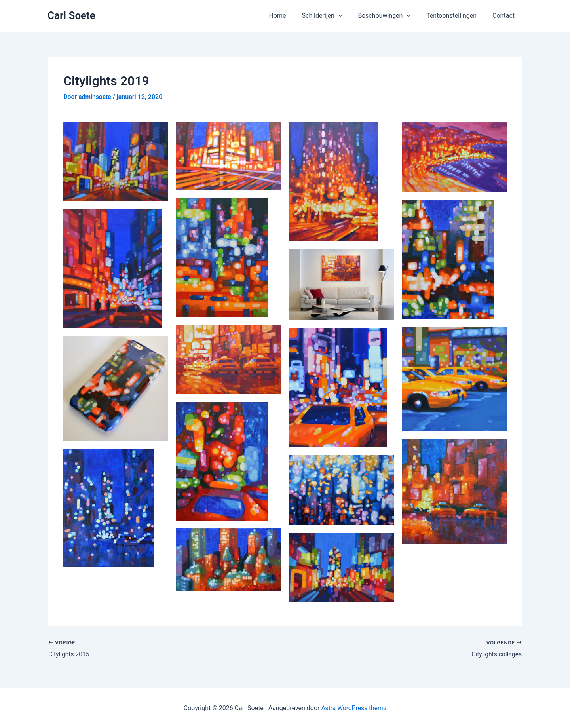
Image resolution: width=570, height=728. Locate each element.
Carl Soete (71, 15)
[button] (350, 16)
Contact (505, 16)
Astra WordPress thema (354, 708)
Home (292, 16)
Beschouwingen (392, 16)
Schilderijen (333, 16)
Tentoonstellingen (456, 16)
